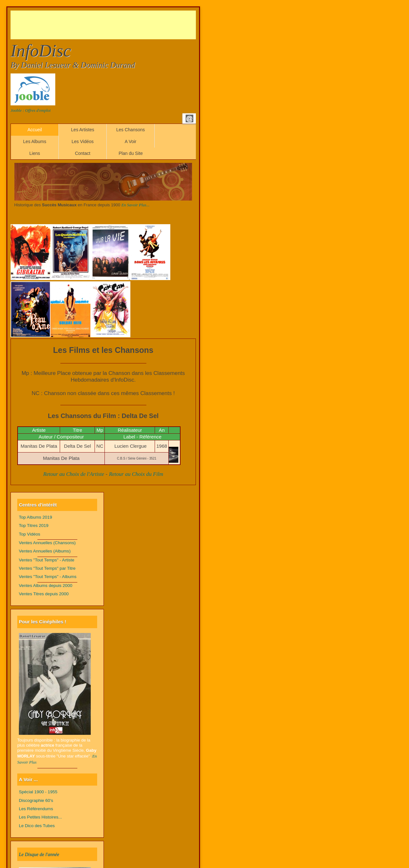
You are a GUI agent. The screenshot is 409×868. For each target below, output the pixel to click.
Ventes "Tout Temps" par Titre (47, 568)
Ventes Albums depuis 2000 (46, 586)
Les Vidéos (83, 141)
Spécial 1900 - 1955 (38, 792)
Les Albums (35, 141)
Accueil (35, 130)
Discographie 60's (36, 800)
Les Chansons (131, 130)
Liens (35, 153)
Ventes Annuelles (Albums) (45, 551)
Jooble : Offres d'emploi (31, 110)
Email (189, 118)
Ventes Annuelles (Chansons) (47, 543)
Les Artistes (82, 130)
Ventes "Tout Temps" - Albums (48, 577)
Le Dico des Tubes (37, 826)
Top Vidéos (30, 534)
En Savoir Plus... (135, 205)
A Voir (131, 141)
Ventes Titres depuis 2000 (44, 594)
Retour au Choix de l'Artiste (74, 474)
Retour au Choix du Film (136, 474)
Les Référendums (36, 809)
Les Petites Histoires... (40, 817)
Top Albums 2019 (35, 517)
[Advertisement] (127, 25)
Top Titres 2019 (34, 525)
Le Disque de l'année (39, 854)
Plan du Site (131, 153)
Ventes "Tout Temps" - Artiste (47, 560)
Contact (82, 153)
